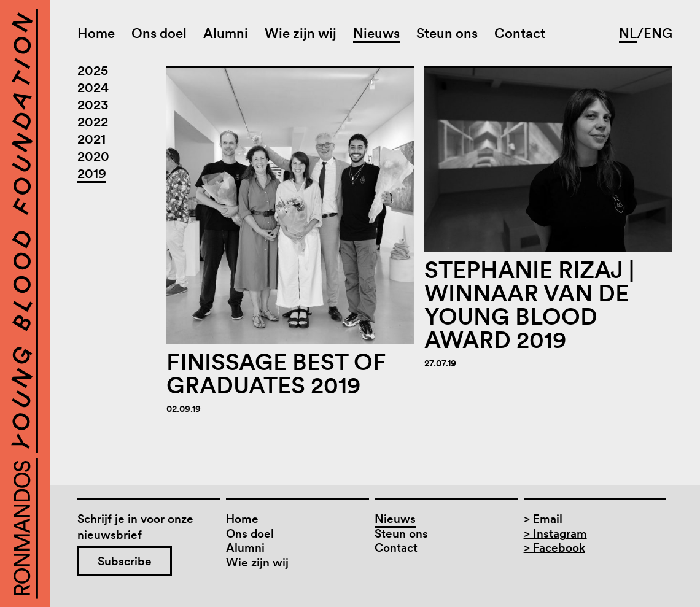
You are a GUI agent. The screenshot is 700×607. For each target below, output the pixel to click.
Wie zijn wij (301, 33)
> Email (543, 519)
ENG (658, 33)
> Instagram (555, 534)
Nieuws (376, 33)
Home (96, 33)
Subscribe (125, 561)
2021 (91, 139)
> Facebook (554, 548)
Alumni (226, 33)
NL (628, 33)
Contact (520, 33)
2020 (93, 156)
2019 (92, 173)
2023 (93, 104)
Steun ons (447, 33)
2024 (93, 87)
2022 (93, 122)
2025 (93, 70)
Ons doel (159, 33)
